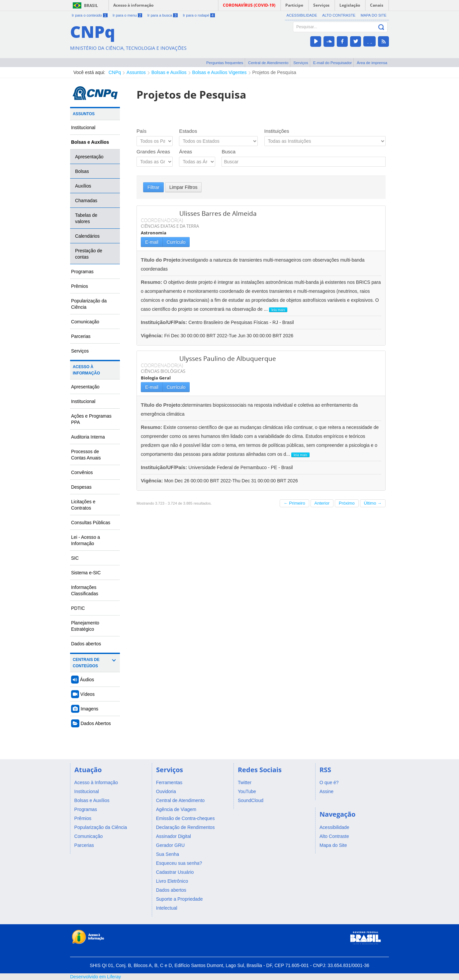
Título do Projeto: (161, 260)
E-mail (152, 242)
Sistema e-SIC (86, 573)
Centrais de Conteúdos (86, 663)
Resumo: (151, 282)
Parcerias (81, 336)
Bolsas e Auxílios (169, 72)
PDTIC (78, 608)
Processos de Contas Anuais (86, 455)
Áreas (185, 152)
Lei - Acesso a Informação (86, 540)
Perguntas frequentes (225, 63)
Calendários (87, 236)
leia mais (278, 310)
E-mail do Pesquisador (333, 63)
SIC (75, 558)
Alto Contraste (339, 15)
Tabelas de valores (86, 218)
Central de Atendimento (268, 63)
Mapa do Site (374, 15)
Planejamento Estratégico (85, 626)
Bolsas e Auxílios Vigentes (220, 72)
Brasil (91, 5)
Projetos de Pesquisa (274, 72)
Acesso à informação (133, 5)
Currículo (176, 242)
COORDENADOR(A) (162, 220)
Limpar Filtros (184, 187)
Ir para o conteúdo (90, 15)
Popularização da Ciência (89, 304)
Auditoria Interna (88, 437)
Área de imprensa (372, 63)
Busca (229, 152)
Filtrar (153, 187)
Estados (188, 131)
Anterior (322, 503)
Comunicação (85, 322)
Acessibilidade (302, 15)
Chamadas (86, 201)
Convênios (82, 472)
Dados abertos (86, 644)
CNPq (115, 72)
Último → (373, 503)
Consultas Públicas (91, 523)
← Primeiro (294, 503)
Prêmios (80, 286)
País (141, 131)
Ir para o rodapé (199, 15)
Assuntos (136, 72)
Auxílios (83, 186)
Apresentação (89, 157)
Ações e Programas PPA (91, 419)
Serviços (301, 63)
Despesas (81, 487)
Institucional (83, 127)
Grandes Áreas (153, 152)
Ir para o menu (127, 15)
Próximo (347, 503)
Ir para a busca (163, 15)
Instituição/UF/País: (165, 322)
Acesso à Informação (86, 370)
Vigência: (153, 335)
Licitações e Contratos (83, 505)
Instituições (277, 131)
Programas (82, 272)
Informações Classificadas (85, 590)
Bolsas (82, 171)
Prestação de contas (89, 254)
